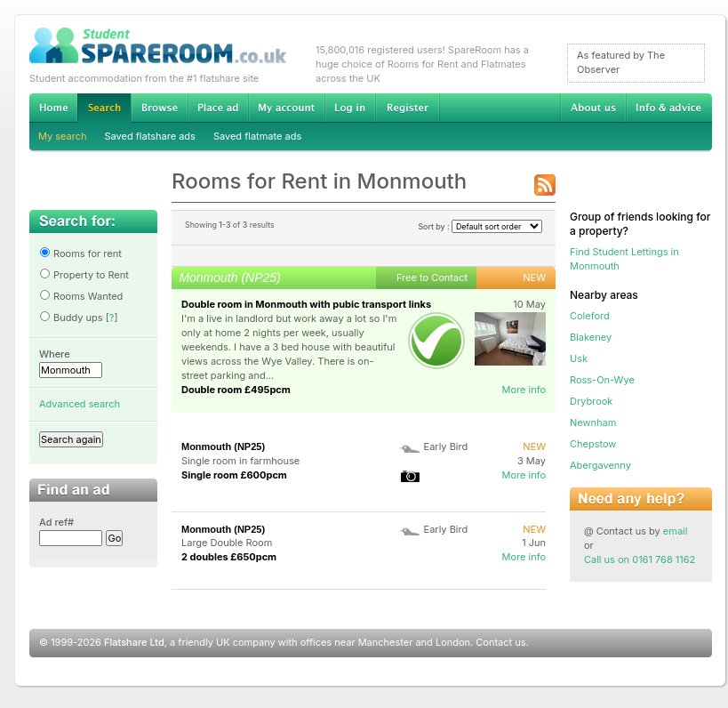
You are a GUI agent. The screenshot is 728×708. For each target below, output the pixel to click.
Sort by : (480, 226)
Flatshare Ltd (134, 642)
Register (408, 108)
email (676, 531)
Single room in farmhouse (240, 461)
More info (524, 390)
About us (593, 108)
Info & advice (669, 108)
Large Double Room (227, 543)
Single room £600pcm (234, 475)
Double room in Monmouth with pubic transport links (306, 304)
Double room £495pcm (236, 390)
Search (104, 108)
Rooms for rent (80, 253)
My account (286, 108)
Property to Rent (84, 275)
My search (63, 136)
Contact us (500, 642)
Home (53, 108)
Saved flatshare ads (150, 136)
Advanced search (80, 404)
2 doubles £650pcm (229, 557)
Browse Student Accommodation (159, 108)
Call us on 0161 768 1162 (640, 559)
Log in (350, 108)
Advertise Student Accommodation (218, 108)
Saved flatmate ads (257, 136)
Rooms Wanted (81, 296)
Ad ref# (56, 522)
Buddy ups (71, 318)
